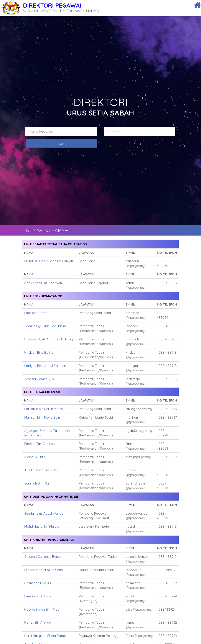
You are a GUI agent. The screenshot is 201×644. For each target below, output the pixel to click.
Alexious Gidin (35, 457)
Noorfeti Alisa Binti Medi (42, 609)
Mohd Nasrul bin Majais (42, 526)
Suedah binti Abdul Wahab (44, 513)
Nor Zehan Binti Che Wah (43, 283)
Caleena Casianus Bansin (43, 557)
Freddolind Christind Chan (44, 570)
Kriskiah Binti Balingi (39, 352)
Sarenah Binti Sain (38, 483)
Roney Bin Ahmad (38, 622)
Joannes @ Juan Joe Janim (45, 326)
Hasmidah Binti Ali (38, 583)
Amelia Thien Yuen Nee (41, 470)
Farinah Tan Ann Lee (40, 444)
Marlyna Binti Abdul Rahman (45, 366)
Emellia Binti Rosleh (39, 596)
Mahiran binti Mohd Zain (42, 417)
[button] (141, 131)
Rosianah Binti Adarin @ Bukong (49, 339)
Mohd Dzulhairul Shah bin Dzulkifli (49, 261)
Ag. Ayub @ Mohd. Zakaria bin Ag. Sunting (47, 433)
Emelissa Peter (35, 313)
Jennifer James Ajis (39, 379)
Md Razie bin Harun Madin (44, 409)
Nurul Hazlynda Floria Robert (46, 636)
